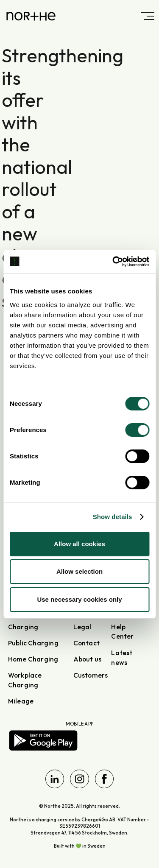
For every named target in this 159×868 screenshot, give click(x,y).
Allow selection (79, 571)
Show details (113, 517)
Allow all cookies (79, 544)
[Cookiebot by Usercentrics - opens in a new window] (113, 262)
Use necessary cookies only (79, 599)
